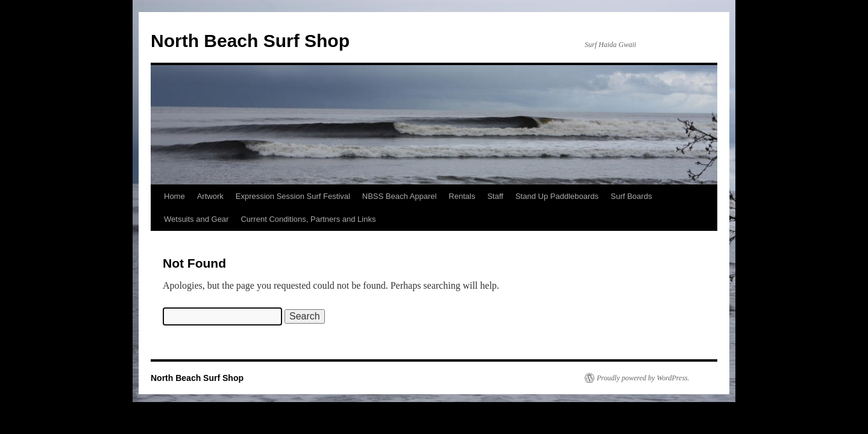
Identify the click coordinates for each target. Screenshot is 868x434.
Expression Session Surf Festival (293, 196)
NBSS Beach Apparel (400, 196)
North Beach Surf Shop (250, 41)
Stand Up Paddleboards (557, 196)
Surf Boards (631, 196)
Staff (495, 196)
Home (175, 196)
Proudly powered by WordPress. (643, 378)
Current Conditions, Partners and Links (308, 219)
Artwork (210, 196)
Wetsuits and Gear (196, 219)
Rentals (462, 196)
